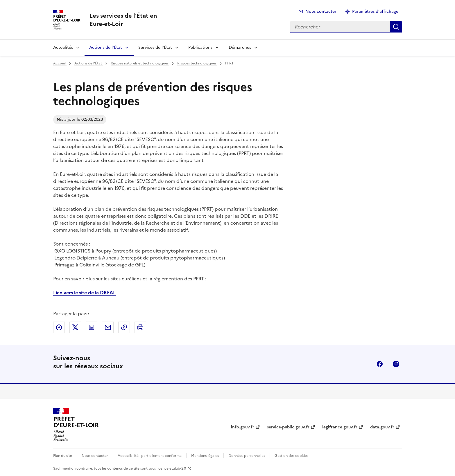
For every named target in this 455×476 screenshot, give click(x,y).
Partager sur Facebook (59, 327)
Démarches (240, 47)
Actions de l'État (106, 47)
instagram (396, 364)
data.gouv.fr (382, 427)
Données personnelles (247, 456)
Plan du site (63, 456)
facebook (380, 364)
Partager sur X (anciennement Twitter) (75, 327)
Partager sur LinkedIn (92, 327)
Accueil (60, 63)
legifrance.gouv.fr (340, 427)
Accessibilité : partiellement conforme (150, 456)
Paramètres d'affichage (375, 11)
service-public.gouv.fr (288, 427)
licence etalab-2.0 (171, 468)
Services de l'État (155, 47)
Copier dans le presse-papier (124, 327)
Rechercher (396, 27)
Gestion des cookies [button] (291, 456)
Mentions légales (205, 456)
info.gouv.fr (243, 427)
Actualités (63, 47)
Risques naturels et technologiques (140, 63)
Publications (200, 47)
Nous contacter (321, 11)
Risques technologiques (197, 63)
